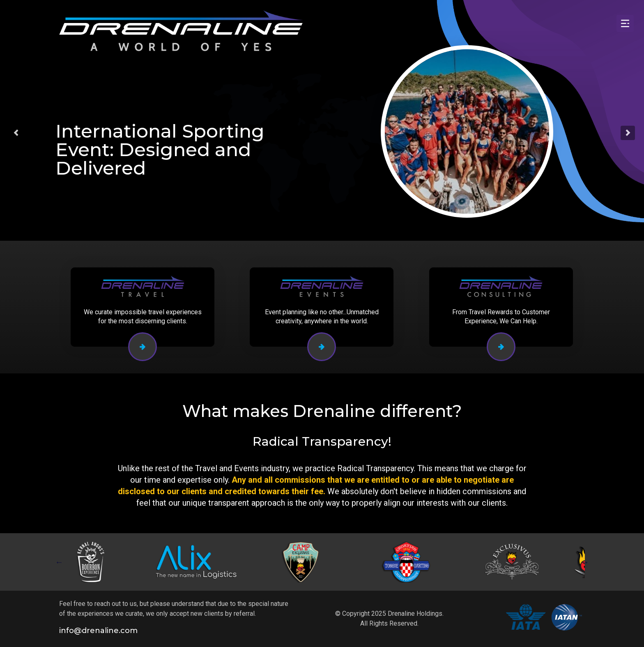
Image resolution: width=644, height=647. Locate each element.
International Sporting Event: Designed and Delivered (160, 149)
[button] (16, 133)
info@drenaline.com (98, 631)
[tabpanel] (95, 562)
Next (585, 562)
